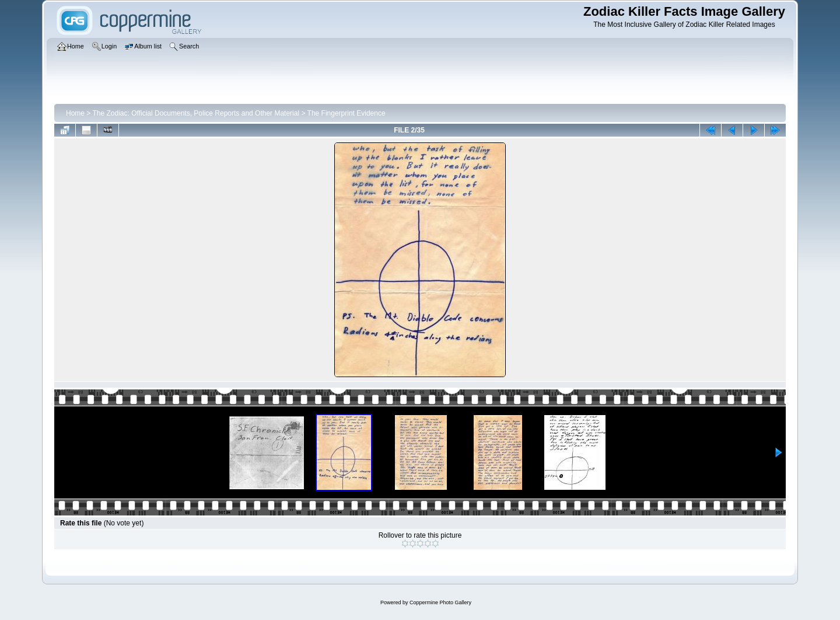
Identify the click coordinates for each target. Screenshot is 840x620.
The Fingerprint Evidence (346, 113)
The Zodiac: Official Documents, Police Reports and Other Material (196, 113)
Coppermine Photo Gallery (440, 602)
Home (75, 113)
